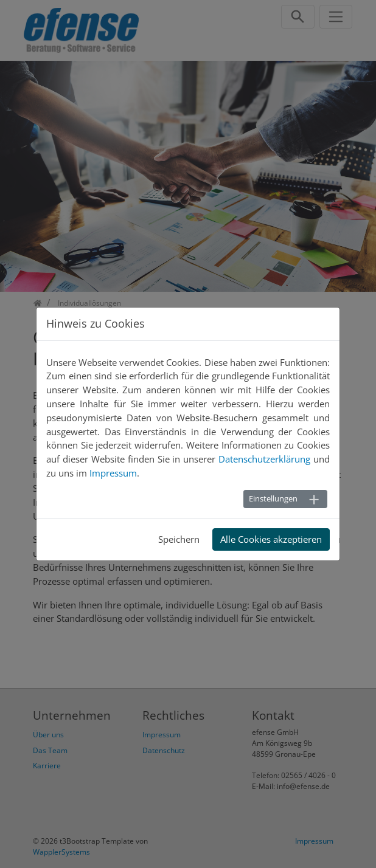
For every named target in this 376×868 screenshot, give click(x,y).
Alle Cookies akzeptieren (271, 539)
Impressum (113, 473)
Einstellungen (273, 498)
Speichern (179, 539)
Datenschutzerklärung (264, 459)
